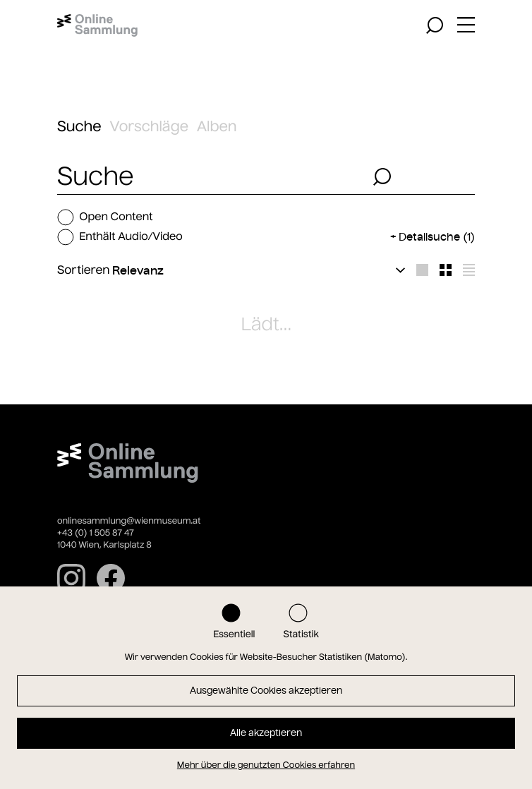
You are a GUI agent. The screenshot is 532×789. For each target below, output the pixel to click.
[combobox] (211, 177)
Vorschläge (149, 127)
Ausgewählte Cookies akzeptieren (266, 691)
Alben (217, 127)
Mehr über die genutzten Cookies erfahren (266, 765)
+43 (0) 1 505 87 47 (96, 533)
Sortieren (84, 270)
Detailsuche (437, 237)
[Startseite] (97, 25)
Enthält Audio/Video (120, 237)
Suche (79, 127)
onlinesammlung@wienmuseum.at (129, 521)
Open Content (105, 217)
